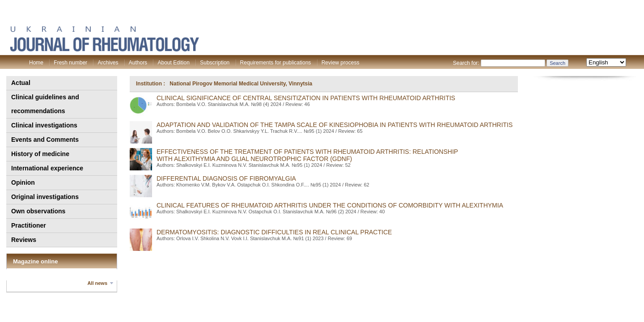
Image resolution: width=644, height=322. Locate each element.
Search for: (466, 63)
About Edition (173, 63)
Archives (108, 63)
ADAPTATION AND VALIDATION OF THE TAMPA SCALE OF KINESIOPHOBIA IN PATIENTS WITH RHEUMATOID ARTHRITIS (335, 125)
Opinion (23, 182)
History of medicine (40, 154)
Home (36, 63)
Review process (341, 63)
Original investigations (45, 197)
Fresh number (70, 63)
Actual (21, 83)
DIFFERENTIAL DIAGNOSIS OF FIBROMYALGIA (226, 178)
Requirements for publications (276, 63)
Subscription (215, 63)
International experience (47, 168)
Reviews (24, 240)
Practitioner (29, 225)
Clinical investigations (44, 125)
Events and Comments (45, 140)
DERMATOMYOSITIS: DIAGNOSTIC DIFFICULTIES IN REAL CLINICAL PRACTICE (274, 232)
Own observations (38, 211)
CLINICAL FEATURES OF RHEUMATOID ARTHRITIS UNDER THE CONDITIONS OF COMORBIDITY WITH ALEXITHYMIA (330, 205)
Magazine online (35, 261)
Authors (138, 63)
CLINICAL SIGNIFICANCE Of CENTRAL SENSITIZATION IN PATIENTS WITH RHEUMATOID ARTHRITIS (306, 98)
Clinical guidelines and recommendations (45, 104)
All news (97, 283)
